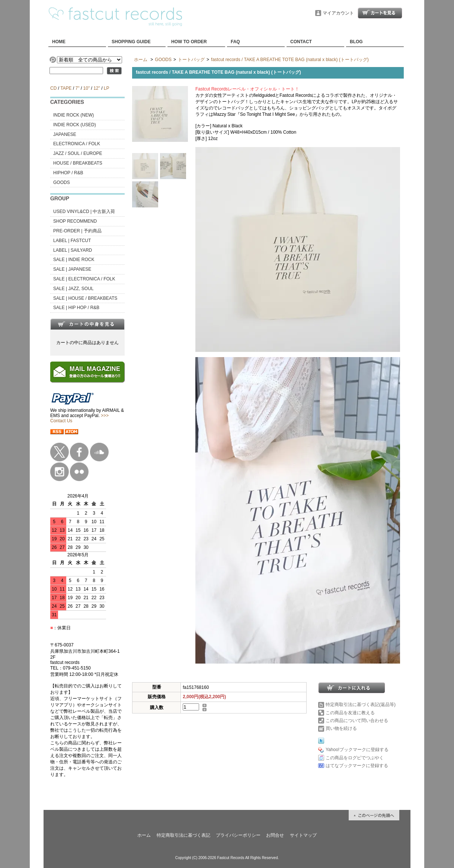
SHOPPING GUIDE (131, 42)
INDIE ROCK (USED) (75, 125)
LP (106, 88)
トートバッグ (191, 60)
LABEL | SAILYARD (73, 250)
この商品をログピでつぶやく (355, 758)
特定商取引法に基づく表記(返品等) (361, 705)
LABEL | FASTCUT (72, 241)
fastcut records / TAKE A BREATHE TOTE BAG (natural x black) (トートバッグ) (290, 60)
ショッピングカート (380, 13)
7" (78, 88)
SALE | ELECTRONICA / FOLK (84, 279)
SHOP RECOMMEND (75, 221)
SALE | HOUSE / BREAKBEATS (85, 298)
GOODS (62, 182)
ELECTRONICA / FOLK (77, 144)
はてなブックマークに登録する (357, 766)
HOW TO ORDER (189, 42)
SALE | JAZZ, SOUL (73, 289)
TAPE (66, 88)
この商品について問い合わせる (357, 721)
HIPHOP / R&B (68, 173)
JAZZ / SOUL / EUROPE (78, 153)
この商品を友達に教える (350, 713)
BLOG (356, 42)
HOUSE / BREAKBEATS (78, 163)
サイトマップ (303, 835)
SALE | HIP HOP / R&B (76, 308)
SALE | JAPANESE (72, 269)
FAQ (235, 42)
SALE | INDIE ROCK (74, 260)
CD (53, 88)
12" (97, 88)
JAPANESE (65, 134)
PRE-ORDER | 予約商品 (77, 231)
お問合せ (275, 835)
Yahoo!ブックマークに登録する (357, 750)
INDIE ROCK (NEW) (73, 115)
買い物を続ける (341, 728)
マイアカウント (338, 13)
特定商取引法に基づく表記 (183, 835)
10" (87, 88)
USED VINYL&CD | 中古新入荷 (84, 212)
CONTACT (301, 42)
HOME (59, 42)
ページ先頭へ (374, 815)
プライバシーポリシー (238, 835)
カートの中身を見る (87, 324)
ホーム (141, 60)
